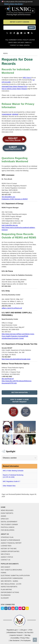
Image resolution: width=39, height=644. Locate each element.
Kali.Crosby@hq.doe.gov (10, 225)
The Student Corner (9, 524)
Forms (3, 573)
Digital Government (9, 522)
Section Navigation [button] (19, 392)
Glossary (5, 598)
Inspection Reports (9, 587)
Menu (33, 11)
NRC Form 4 (27, 78)
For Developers (8, 530)
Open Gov (5, 519)
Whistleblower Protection (15, 632)
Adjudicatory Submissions (12, 578)
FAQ (7, 40)
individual (15, 114)
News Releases (7, 510)
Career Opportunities (10, 551)
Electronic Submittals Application (15, 575)
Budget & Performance (10, 540)
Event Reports (7, 513)
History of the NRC (9, 549)
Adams (3, 516)
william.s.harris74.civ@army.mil (12, 308)
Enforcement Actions (10, 592)
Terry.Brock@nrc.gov (8, 197)
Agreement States (15, 40)
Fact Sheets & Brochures (11, 570)
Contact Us (15, 45)
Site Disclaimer (15, 641)
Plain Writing (6, 590)
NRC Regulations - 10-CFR (11, 584)
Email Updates (25, 45)
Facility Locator (29, 40)
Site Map (28, 635)
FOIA (31, 630)
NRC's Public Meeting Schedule (13, 471)
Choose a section (10, 458)
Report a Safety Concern (19, 22)
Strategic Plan (7, 537)
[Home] (18, 11)
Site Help (21, 43)
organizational (7, 114)
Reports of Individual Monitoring (13, 476)
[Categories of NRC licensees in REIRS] (15, 199)
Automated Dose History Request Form (14, 86)
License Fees (6, 546)
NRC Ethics (5, 554)
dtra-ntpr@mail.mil (8, 379)
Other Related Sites (9, 486)
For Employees (26, 641)
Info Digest (6, 567)
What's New (13, 43)
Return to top (35, 640)
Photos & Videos (8, 527)
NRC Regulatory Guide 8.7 (11, 481)
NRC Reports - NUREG (9, 581)
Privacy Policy (25, 638)
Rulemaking (6, 595)
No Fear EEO (29, 632)
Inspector (17, 635)
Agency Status (7, 557)
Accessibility (15, 638)
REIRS (5, 53)
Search (31, 28)
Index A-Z (28, 43)
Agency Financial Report (11, 543)
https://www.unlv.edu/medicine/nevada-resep (16, 359)
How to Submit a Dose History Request (14, 89)
